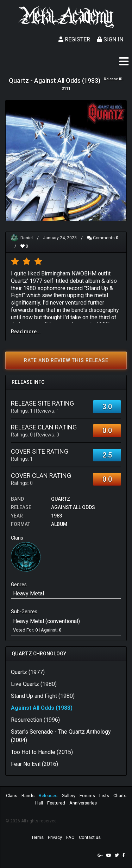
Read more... (26, 332)
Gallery (68, 796)
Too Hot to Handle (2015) (42, 752)
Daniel (27, 238)
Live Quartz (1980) (34, 684)
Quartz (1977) (28, 672)
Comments (103, 238)
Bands (28, 796)
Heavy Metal (29, 593)
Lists (104, 796)
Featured (56, 803)
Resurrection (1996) (35, 720)
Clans (12, 796)
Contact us (90, 837)
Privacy (55, 837)
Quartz (61, 499)
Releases (48, 796)
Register (74, 39)
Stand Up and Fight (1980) (43, 696)
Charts (120, 796)
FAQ (70, 837)
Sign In (110, 39)
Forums (87, 796)
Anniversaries (83, 803)
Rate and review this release (66, 360)
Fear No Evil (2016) (34, 764)
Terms (37, 837)
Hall (39, 803)
